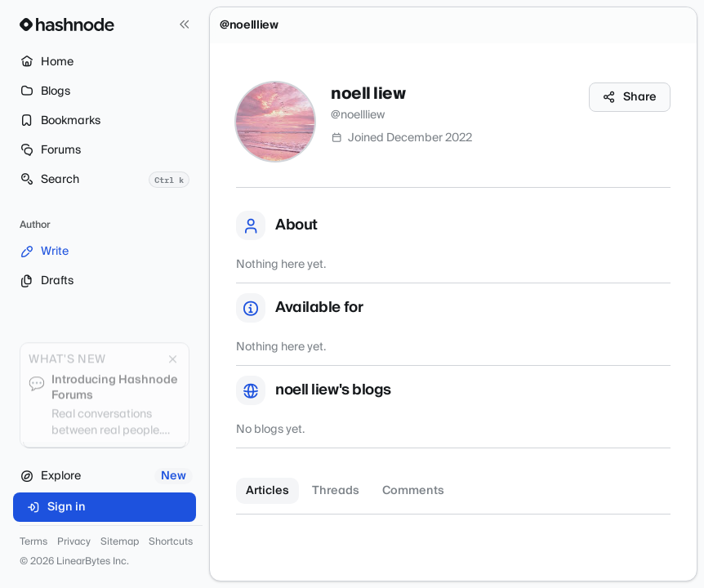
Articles (267, 491)
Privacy (74, 542)
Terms (33, 542)
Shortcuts (171, 542)
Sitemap (120, 542)
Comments (413, 491)
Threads (336, 491)
